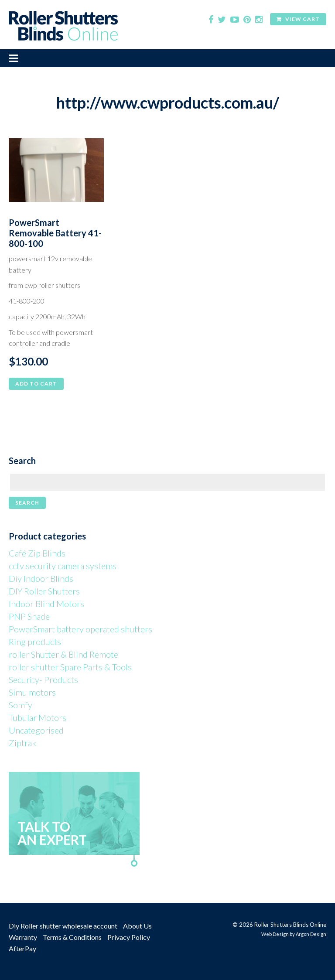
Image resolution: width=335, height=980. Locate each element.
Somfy (21, 705)
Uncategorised (36, 730)
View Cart (298, 19)
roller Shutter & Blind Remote (63, 654)
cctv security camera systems (63, 566)
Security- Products (43, 680)
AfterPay (22, 948)
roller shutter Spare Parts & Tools (70, 667)
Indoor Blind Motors (46, 604)
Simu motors (32, 692)
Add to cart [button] (36, 384)
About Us (137, 926)
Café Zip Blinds (37, 553)
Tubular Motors (38, 717)
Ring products (35, 642)
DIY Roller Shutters (44, 591)
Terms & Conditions (72, 937)
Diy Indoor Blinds (41, 578)
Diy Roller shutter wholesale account (63, 926)
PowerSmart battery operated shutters (80, 629)
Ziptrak (22, 743)
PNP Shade (29, 616)
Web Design (275, 934)
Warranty (23, 937)
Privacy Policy (129, 937)
